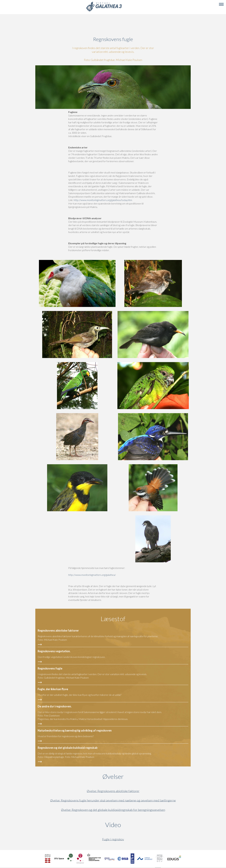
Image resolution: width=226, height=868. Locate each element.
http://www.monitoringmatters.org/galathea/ (92, 575)
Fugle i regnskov (113, 839)
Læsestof (113, 619)
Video (128, 825)
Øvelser (113, 776)
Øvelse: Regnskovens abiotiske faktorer (113, 791)
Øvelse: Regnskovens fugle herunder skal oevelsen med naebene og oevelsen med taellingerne (113, 800)
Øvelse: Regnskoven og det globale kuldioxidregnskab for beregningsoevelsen (113, 810)
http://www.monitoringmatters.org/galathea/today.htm (103, 200)
